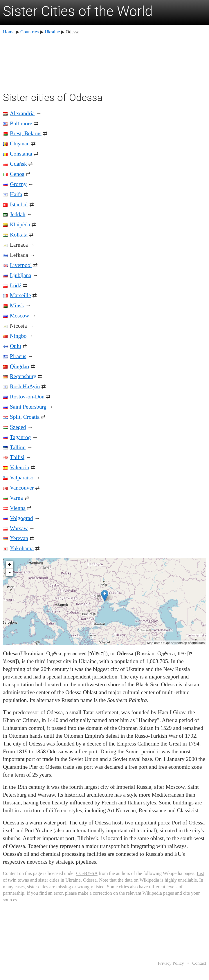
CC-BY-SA (87, 873)
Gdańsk (18, 164)
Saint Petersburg (28, 407)
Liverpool (21, 265)
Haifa (16, 194)
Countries (29, 32)
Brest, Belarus (26, 133)
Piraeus (18, 356)
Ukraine (52, 32)
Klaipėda (20, 224)
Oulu (15, 346)
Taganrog (20, 437)
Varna (16, 498)
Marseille (20, 295)
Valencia (19, 467)
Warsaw (19, 528)
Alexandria (22, 113)
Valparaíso (22, 478)
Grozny (18, 184)
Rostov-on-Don (27, 397)
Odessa (90, 880)
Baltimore (21, 123)
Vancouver (22, 488)
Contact (199, 963)
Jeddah (18, 214)
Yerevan (19, 538)
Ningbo (18, 336)
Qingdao (19, 366)
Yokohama (22, 548)
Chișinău (20, 144)
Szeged (18, 427)
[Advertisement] (105, 62)
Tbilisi (17, 457)
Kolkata (19, 235)
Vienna (18, 508)
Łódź (16, 285)
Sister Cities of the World (78, 11)
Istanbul (19, 204)
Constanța (21, 154)
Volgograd (21, 518)
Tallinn (18, 447)
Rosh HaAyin (25, 386)
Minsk (17, 305)
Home (9, 32)
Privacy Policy (171, 963)
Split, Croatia (25, 417)
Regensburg (23, 376)
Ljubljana (21, 275)
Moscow (19, 316)
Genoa (17, 174)
